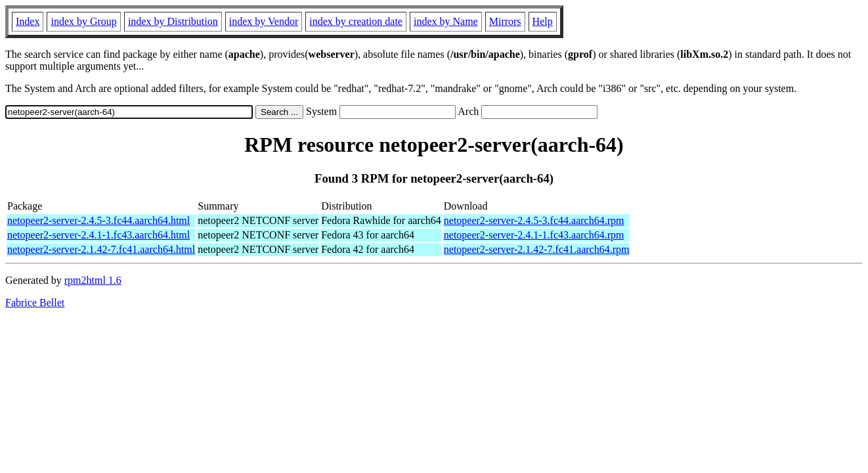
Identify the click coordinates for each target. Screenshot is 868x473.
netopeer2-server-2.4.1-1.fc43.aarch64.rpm (534, 235)
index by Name (446, 21)
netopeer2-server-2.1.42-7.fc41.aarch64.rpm (537, 249)
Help (543, 21)
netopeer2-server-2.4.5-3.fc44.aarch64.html (98, 220)
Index (28, 21)
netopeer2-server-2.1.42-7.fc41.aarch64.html (101, 249)
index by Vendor (264, 21)
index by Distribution (173, 21)
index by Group (83, 21)
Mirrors (505, 21)
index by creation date (356, 21)
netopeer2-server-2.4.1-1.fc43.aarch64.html (98, 235)
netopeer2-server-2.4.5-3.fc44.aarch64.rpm (534, 220)
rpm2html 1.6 (93, 280)
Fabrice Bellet (35, 303)
